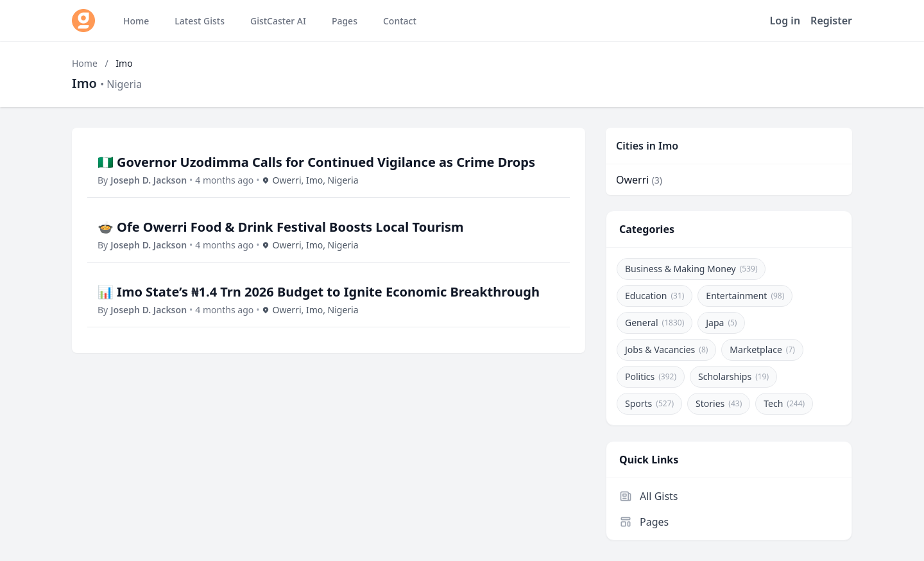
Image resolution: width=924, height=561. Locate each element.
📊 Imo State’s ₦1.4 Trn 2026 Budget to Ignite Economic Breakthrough (319, 292)
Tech (784, 403)
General (654, 323)
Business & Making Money (691, 269)
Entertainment (745, 296)
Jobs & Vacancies (666, 350)
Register (831, 21)
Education (654, 296)
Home (85, 63)
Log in (785, 21)
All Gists (649, 496)
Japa (721, 323)
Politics (651, 376)
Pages (644, 522)
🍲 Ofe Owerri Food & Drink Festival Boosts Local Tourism (281, 227)
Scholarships (733, 376)
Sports (649, 403)
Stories (719, 403)
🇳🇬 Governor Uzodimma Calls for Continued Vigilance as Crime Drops (316, 162)
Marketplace (762, 350)
